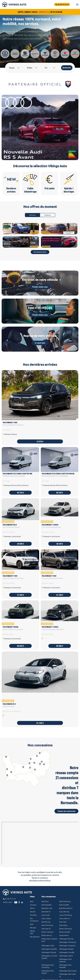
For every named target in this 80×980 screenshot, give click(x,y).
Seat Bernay (46, 922)
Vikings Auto (32, 932)
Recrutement (34, 937)
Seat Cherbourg (47, 925)
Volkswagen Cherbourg (68, 942)
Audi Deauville (46, 905)
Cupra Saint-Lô (65, 918)
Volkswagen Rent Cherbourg (48, 966)
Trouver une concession (66, 811)
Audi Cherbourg (65, 901)
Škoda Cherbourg (65, 929)
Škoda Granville (65, 932)
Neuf (32, 901)
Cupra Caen (46, 915)
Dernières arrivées (11, 182)
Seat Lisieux (63, 925)
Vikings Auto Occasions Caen (49, 940)
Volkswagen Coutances (67, 946)
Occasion (33, 905)
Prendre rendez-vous (40, 287)
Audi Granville (64, 905)
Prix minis (50, 181)
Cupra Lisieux (46, 918)
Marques (33, 928)
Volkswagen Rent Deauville (65, 966)
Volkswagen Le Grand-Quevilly (49, 957)
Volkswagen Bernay (66, 939)
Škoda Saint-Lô (47, 935)
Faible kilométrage (30, 182)
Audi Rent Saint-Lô (66, 908)
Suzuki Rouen (64, 935)
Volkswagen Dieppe (66, 949)
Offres (32, 908)
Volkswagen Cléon (48, 946)
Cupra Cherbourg (66, 915)
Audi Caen (45, 901)
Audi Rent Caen (47, 908)
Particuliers (33, 215)
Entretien (33, 915)
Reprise (33, 912)
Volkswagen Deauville (49, 949)
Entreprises (48, 215)
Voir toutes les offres (40, 252)
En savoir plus (40, 343)
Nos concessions (34, 920)
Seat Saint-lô (46, 929)
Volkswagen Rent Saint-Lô (68, 975)
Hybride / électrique (69, 182)
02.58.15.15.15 (10, 899)
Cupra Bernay (64, 912)
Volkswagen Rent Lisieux (68, 971)
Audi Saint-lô (46, 912)
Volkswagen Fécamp (49, 952)
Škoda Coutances (47, 932)
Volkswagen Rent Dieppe (48, 972)
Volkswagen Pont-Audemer (66, 960)
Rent (32, 924)
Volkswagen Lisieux (66, 956)
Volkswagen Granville (67, 952)
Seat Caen (63, 922)
